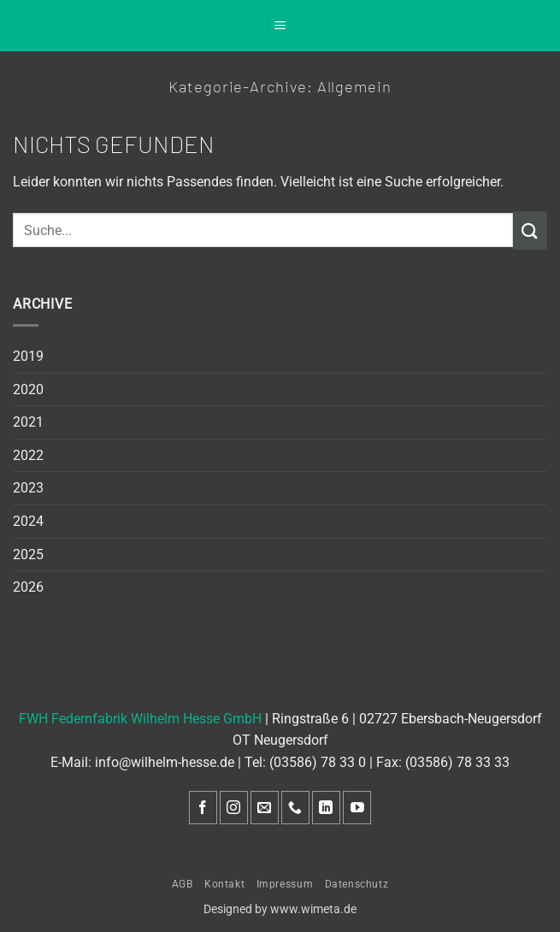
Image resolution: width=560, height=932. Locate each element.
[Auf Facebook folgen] (203, 808)
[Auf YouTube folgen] (357, 808)
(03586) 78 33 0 (318, 762)
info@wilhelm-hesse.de (165, 762)
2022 (28, 455)
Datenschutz (357, 884)
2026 (28, 587)
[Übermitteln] (530, 230)
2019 (28, 356)
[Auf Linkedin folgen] (326, 808)
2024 (28, 521)
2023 (28, 488)
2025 (28, 554)
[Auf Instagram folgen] (234, 808)
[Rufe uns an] (295, 808)
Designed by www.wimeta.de (280, 909)
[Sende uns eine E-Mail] (265, 808)
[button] (280, 26)
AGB (183, 884)
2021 (28, 422)
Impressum (285, 884)
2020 (28, 389)
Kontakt (224, 884)
